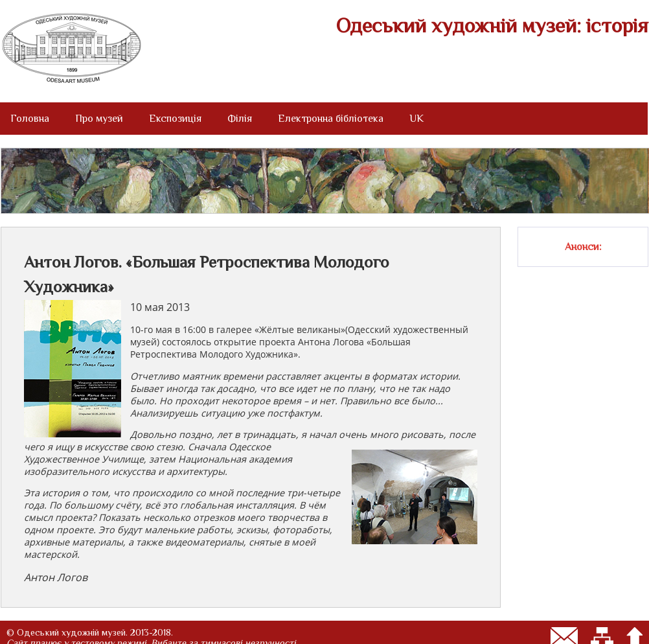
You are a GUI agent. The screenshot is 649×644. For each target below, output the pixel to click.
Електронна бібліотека (331, 119)
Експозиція (175, 119)
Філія (240, 119)
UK (416, 119)
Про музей (99, 119)
